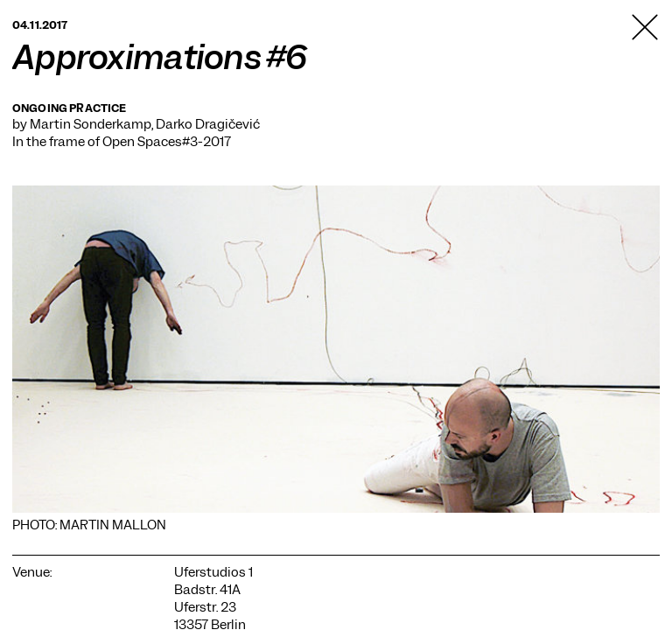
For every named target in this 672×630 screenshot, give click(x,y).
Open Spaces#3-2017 (167, 142)
